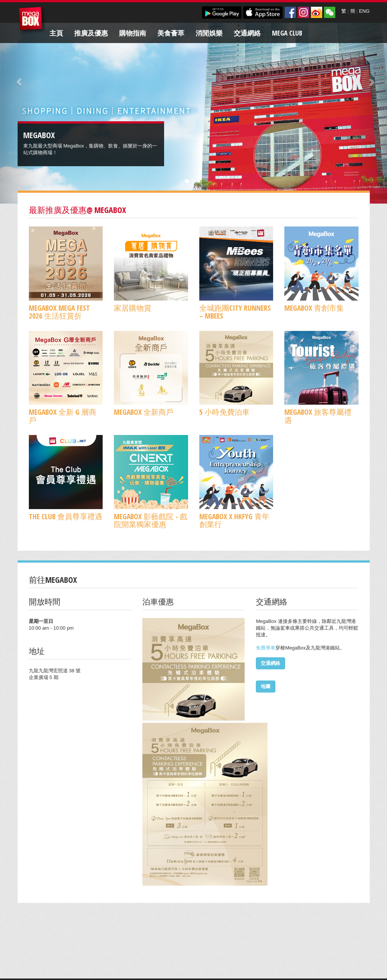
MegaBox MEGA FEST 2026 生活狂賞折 (59, 312)
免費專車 (266, 648)
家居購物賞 (133, 308)
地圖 (266, 686)
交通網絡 (247, 33)
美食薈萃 (171, 33)
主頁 (56, 33)
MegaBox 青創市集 (314, 308)
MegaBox (32, 20)
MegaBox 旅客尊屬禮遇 (318, 416)
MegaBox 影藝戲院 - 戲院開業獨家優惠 (151, 520)
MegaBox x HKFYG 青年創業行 (234, 520)
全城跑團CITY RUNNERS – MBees (235, 312)
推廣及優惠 (91, 33)
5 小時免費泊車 (224, 412)
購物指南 (133, 33)
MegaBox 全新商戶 (144, 412)
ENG (364, 11)
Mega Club (287, 33)
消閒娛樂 (209, 33)
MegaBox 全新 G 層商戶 (63, 416)
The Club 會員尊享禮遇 (66, 516)
